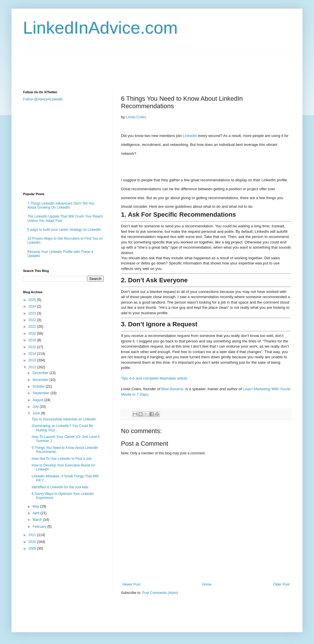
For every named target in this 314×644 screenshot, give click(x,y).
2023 (33, 313)
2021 (33, 327)
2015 (33, 347)
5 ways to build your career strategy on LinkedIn (64, 230)
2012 (33, 367)
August (38, 400)
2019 (33, 340)
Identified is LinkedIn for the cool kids (60, 487)
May (36, 506)
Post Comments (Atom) (160, 593)
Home (207, 584)
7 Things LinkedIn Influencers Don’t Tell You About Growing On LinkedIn (61, 205)
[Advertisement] (128, 67)
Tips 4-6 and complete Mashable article (154, 378)
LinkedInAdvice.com (100, 28)
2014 (33, 354)
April (36, 513)
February (40, 527)
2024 (33, 306)
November (41, 380)
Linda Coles (136, 117)
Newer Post (131, 584)
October (39, 386)
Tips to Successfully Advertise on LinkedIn (64, 419)
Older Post (281, 584)
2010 (33, 542)
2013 (33, 360)
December (41, 373)
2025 (33, 300)
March (38, 520)
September (41, 393)
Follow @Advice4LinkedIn (43, 99)
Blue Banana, (173, 389)
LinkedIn (190, 136)
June (37, 413)
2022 (33, 320)
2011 (33, 535)
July (36, 407)
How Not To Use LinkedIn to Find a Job (62, 459)
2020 (33, 334)
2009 (33, 548)
